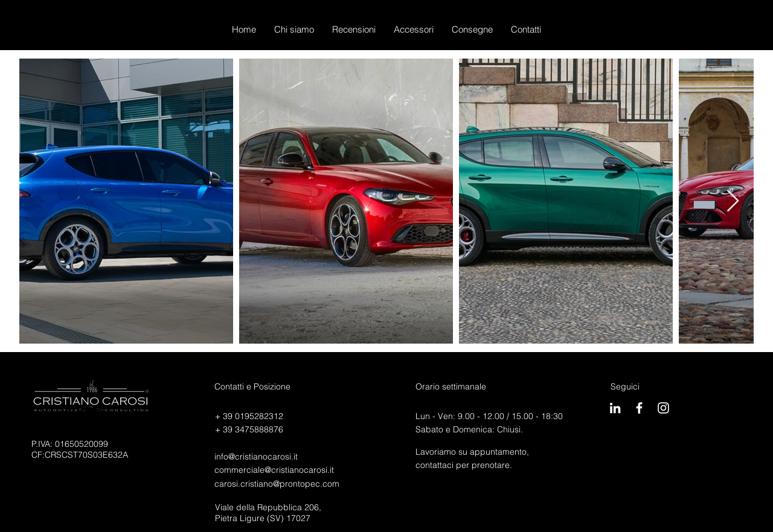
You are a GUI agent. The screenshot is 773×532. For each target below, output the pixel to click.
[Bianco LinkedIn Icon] (615, 408)
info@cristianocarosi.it (256, 457)
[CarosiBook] (639, 408)
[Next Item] (733, 201)
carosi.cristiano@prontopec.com (277, 484)
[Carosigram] (663, 408)
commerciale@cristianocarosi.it (274, 470)
